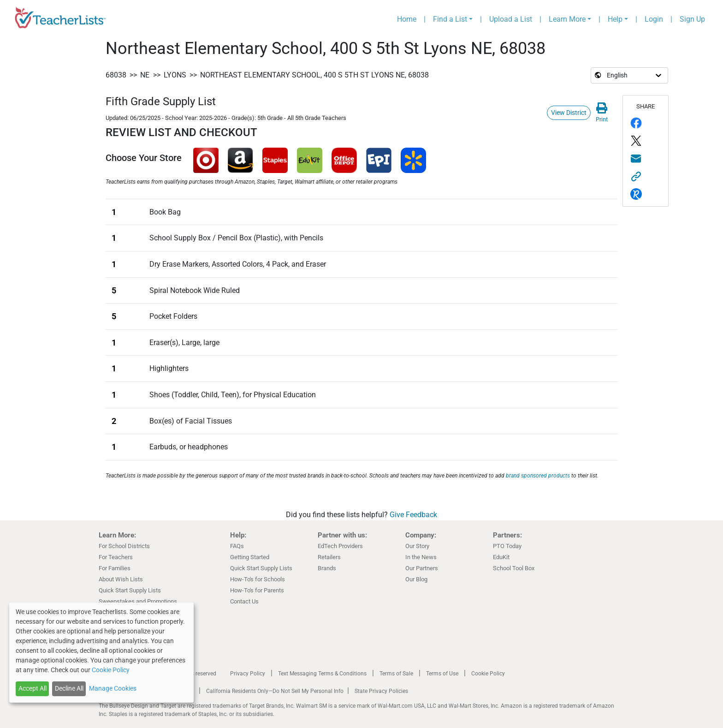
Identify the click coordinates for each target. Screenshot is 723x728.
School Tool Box (514, 568)
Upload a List (511, 19)
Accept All (33, 688)
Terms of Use (442, 674)
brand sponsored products (538, 476)
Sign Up (692, 19)
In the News (421, 557)
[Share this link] (646, 176)
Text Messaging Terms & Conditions (322, 674)
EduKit (501, 557)
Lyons (175, 75)
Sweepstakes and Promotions (138, 601)
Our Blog (416, 579)
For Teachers (116, 557)
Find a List (450, 19)
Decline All (69, 688)
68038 (116, 75)
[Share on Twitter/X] (646, 141)
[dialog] (101, 653)
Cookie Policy (488, 674)
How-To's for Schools (258, 579)
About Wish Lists (121, 579)
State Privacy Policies (381, 691)
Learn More (567, 19)
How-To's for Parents (257, 590)
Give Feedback (413, 515)
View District (569, 113)
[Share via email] (646, 159)
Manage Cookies (113, 688)
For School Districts (124, 546)
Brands (327, 568)
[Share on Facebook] (646, 123)
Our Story (417, 546)
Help (615, 19)
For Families (115, 568)
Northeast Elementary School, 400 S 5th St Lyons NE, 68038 (314, 75)
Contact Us (244, 601)
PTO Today (507, 546)
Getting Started (250, 557)
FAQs (237, 546)
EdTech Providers (340, 546)
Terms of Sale (396, 674)
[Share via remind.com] (646, 194)
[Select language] (606, 75)
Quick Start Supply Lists (130, 590)
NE (145, 75)
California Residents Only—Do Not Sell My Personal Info (275, 691)
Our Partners (422, 568)
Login (654, 19)
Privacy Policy (248, 674)
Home (407, 19)
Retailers (329, 557)
